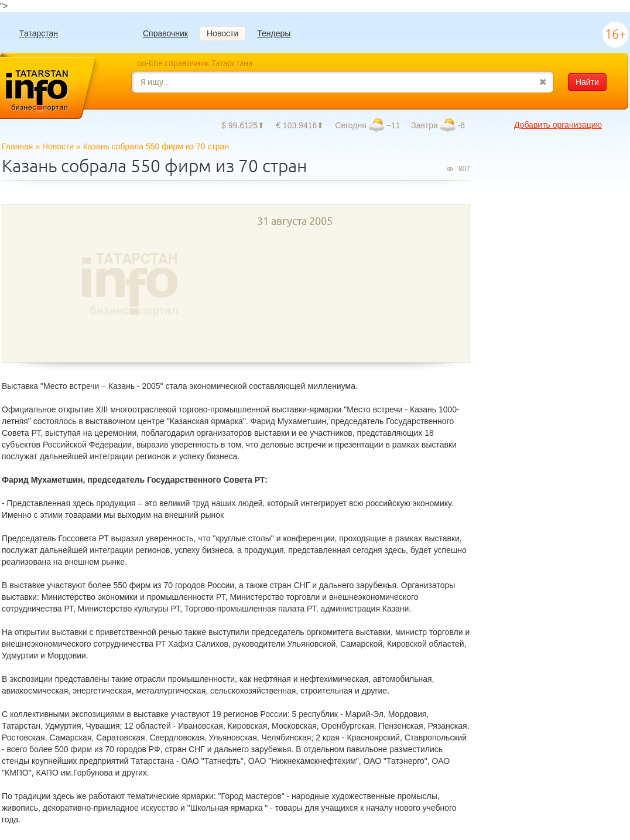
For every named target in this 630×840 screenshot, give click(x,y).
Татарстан (39, 34)
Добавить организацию (558, 125)
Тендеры (274, 33)
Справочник (165, 33)
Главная (17, 146)
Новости (222, 33)
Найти (587, 82)
